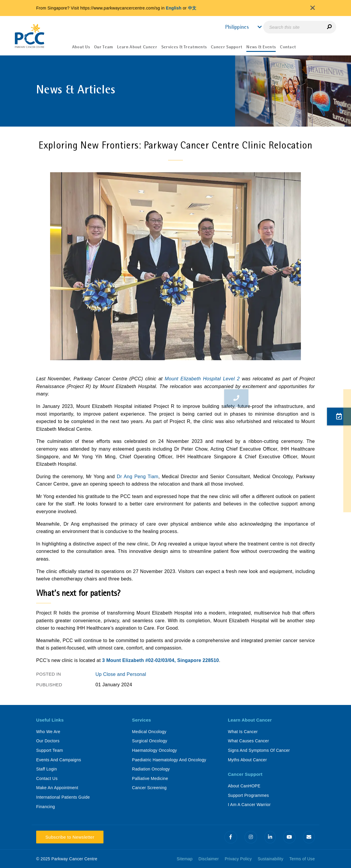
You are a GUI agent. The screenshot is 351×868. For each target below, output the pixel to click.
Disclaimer (209, 859)
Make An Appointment (57, 788)
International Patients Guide (63, 797)
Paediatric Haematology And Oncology (169, 760)
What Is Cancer (243, 732)
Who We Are (48, 732)
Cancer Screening (149, 788)
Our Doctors (48, 741)
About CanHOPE (244, 786)
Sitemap (185, 859)
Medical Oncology (149, 732)
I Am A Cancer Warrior (249, 805)
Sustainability (271, 859)
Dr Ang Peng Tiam (138, 477)
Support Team (50, 750)
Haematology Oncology (154, 750)
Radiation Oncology (151, 769)
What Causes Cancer (248, 741)
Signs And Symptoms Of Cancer (259, 750)
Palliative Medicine (150, 778)
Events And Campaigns (59, 760)
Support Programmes (248, 795)
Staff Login (47, 769)
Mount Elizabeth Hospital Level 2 (202, 379)
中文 (192, 8)
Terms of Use (302, 859)
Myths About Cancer (247, 760)
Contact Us (47, 778)
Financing (46, 807)
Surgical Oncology (150, 741)
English (174, 8)
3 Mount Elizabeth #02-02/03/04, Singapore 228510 (160, 660)
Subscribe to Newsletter (70, 837)
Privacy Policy (238, 859)
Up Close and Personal (121, 674)
